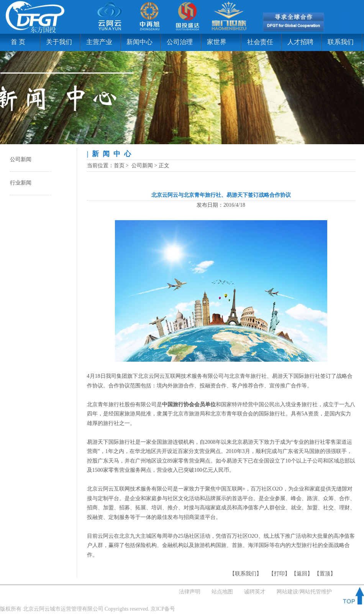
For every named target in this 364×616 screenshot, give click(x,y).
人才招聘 (300, 42)
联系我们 (341, 42)
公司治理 (180, 42)
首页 (119, 166)
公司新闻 (21, 159)
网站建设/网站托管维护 (304, 592)
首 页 (16, 42)
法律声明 (190, 592)
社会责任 (260, 42)
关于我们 (59, 42)
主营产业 (99, 42)
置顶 (325, 574)
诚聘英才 (255, 592)
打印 (279, 574)
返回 (302, 574)
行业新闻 (21, 183)
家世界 (217, 42)
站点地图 (222, 592)
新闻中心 (139, 42)
